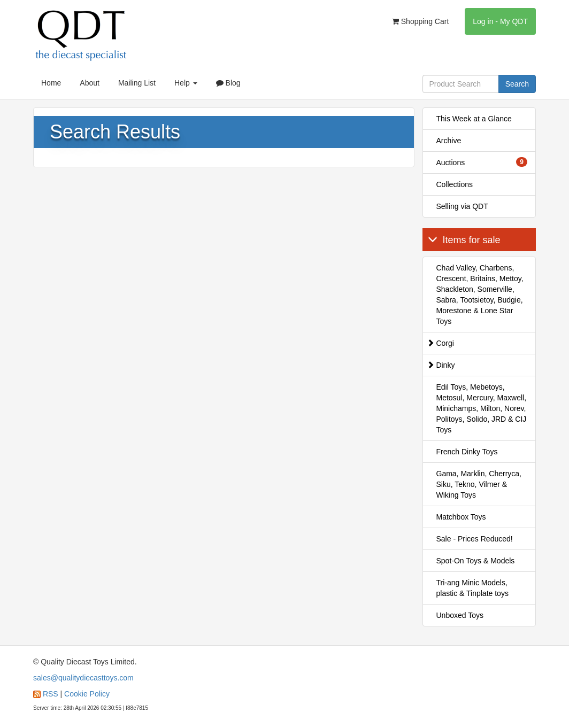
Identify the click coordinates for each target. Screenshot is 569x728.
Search (517, 84)
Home (51, 83)
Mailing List (137, 83)
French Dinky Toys (467, 452)
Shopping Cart (420, 21)
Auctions (482, 162)
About (90, 83)
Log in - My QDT (500, 21)
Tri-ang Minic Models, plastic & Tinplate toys (472, 588)
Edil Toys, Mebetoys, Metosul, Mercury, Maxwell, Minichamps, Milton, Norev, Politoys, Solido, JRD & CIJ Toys (482, 408)
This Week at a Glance (474, 119)
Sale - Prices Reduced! (475, 539)
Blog (228, 83)
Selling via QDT (462, 206)
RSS (51, 694)
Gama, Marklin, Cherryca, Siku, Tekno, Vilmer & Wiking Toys (479, 484)
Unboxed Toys (460, 615)
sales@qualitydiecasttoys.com (83, 678)
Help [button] (186, 83)
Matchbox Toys (461, 517)
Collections (455, 184)
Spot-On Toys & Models (476, 561)
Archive (449, 141)
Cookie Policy (87, 694)
